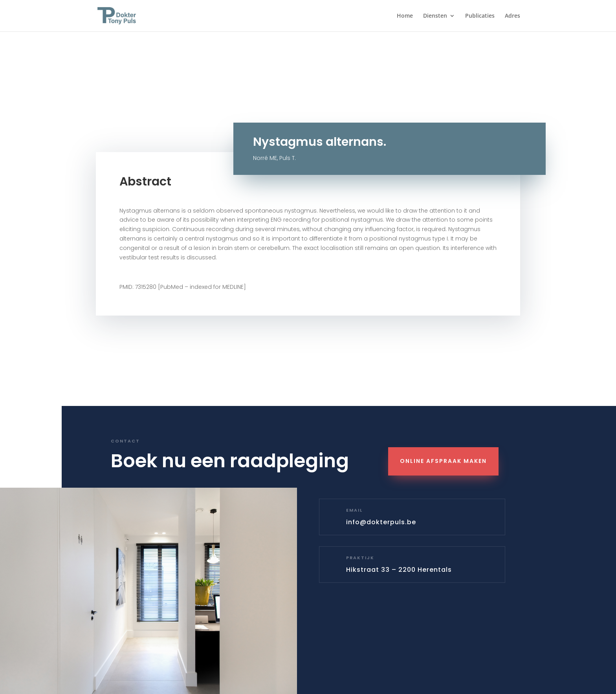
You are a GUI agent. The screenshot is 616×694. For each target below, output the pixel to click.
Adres (512, 16)
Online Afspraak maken (443, 461)
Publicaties (480, 16)
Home (405, 16)
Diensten (435, 16)
